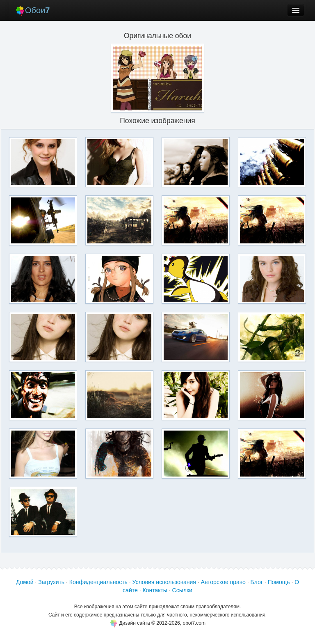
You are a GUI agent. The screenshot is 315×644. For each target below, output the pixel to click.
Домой (25, 582)
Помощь (278, 582)
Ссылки (182, 590)
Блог (257, 582)
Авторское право (223, 582)
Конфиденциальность (98, 582)
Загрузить (51, 582)
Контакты (155, 590)
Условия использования (164, 582)
